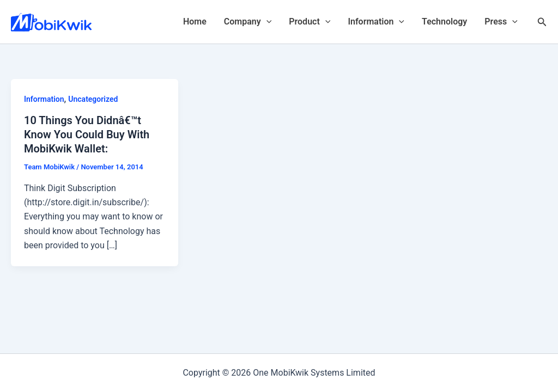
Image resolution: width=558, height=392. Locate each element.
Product (310, 22)
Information (376, 22)
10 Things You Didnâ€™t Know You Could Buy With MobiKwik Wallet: (87, 134)
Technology (444, 22)
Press (501, 22)
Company (248, 22)
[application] (266, 22)
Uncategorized (93, 99)
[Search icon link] (542, 22)
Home (195, 22)
